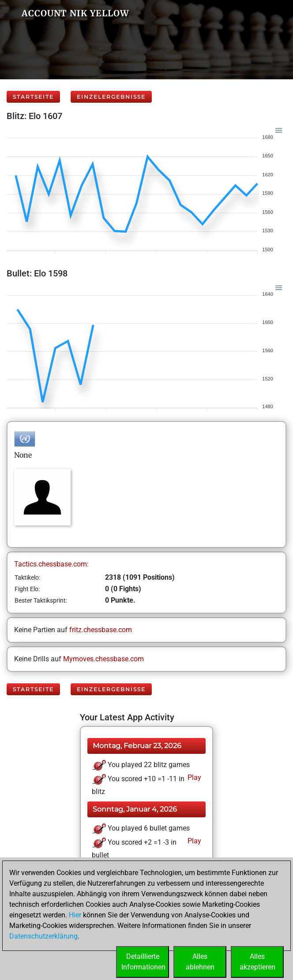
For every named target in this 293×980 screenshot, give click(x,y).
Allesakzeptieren (257, 962)
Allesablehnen (200, 962)
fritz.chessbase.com (101, 630)
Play (193, 777)
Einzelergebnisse (111, 97)
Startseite (33, 97)
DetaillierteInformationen (143, 962)
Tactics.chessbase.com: (51, 564)
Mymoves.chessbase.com (103, 659)
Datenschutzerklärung (43, 936)
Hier (75, 915)
